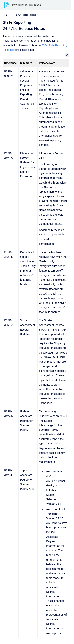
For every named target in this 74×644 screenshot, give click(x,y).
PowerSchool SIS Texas (26, 5)
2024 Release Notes (26, 15)
